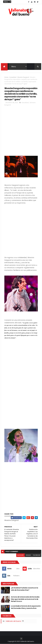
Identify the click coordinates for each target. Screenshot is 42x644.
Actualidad (13, 77)
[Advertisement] (21, 40)
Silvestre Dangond (23, 77)
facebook (37, 555)
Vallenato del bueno (13, 621)
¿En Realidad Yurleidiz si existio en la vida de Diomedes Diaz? (25, 589)
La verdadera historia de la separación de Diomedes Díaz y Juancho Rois (26, 607)
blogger (20, 555)
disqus (28, 555)
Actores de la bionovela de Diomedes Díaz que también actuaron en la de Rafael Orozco (25, 599)
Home (6, 77)
